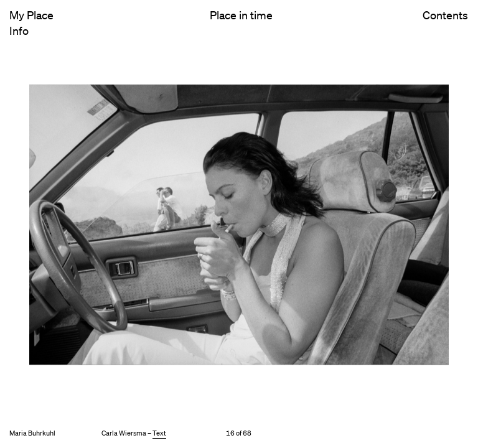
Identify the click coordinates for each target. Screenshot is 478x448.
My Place (31, 15)
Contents (445, 26)
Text (159, 433)
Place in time (241, 15)
